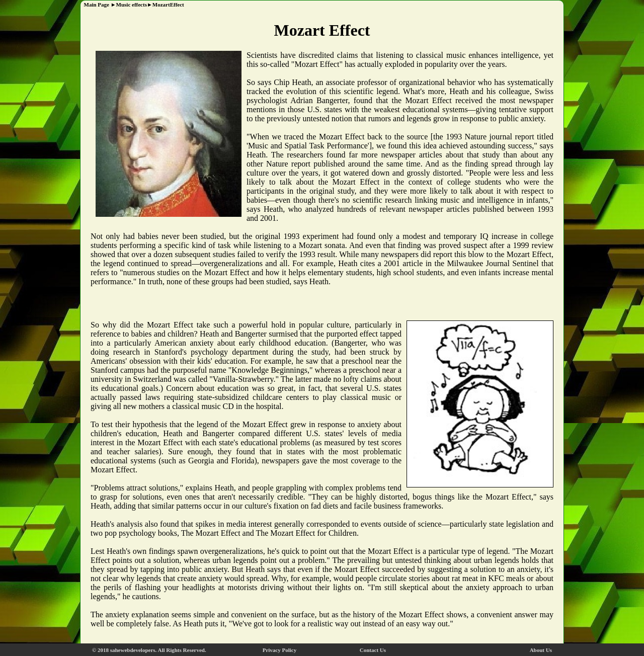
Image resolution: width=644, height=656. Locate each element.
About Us (541, 650)
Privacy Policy (280, 650)
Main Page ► (99, 5)
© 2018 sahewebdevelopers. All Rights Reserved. (149, 650)
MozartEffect (168, 5)
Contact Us (373, 650)
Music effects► (134, 5)
